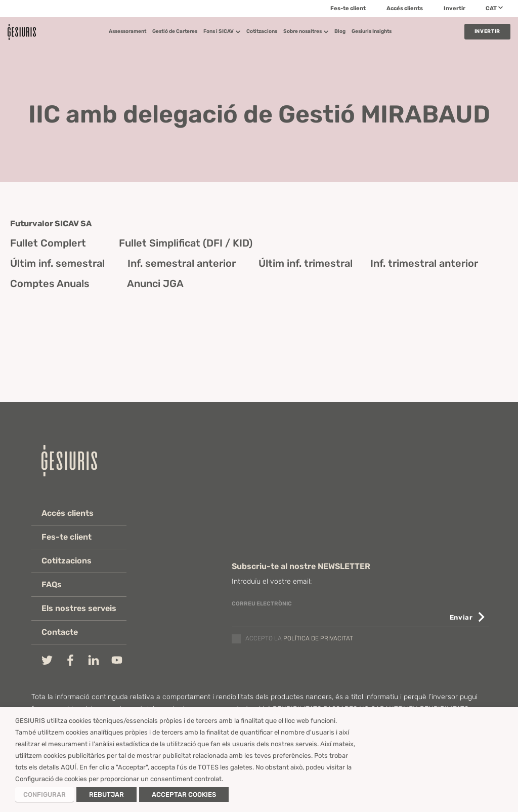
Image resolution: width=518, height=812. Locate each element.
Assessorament (127, 31)
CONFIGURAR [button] (45, 795)
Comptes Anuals (50, 283)
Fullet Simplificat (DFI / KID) (186, 243)
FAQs (52, 584)
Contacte (60, 632)
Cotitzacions (262, 31)
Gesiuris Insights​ (372, 31)
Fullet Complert (48, 243)
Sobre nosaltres (306, 31)
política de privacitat (318, 639)
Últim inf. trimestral (306, 263)
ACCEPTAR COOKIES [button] (184, 795)
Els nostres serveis (79, 608)
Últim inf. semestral (57, 263)
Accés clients (405, 8)
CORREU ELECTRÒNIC (262, 604)
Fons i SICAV (222, 31)
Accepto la (299, 639)
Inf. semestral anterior (182, 263)
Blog (340, 31)
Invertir (455, 8)
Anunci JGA (155, 283)
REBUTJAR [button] (106, 795)
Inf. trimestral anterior (424, 263)
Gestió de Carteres (175, 31)
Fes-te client (348, 8)
